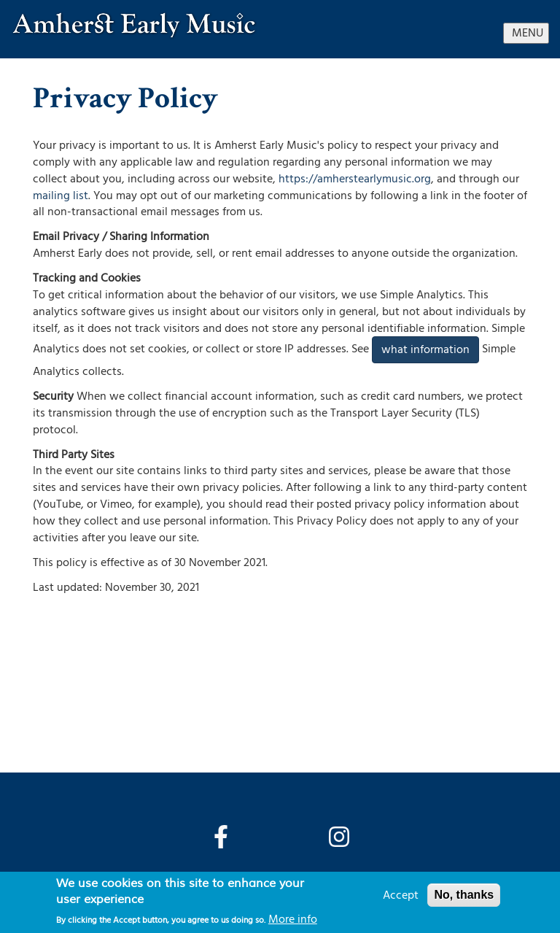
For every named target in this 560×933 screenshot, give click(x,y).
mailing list (61, 195)
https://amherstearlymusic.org (355, 179)
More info (293, 919)
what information (425, 349)
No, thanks (464, 895)
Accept (401, 895)
